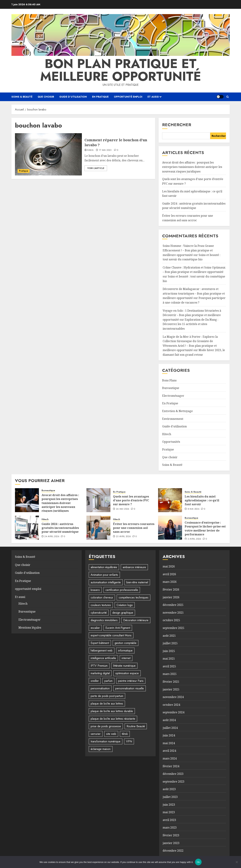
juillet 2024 (170, 728)
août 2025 (169, 636)
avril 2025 (169, 666)
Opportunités (171, 442)
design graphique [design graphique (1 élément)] (123, 613)
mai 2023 (169, 812)
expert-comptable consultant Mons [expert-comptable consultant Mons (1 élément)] (111, 635)
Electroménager (173, 396)
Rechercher (177, 125)
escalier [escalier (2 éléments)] (95, 628)
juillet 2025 (170, 643)
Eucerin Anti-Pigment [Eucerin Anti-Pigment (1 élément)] (118, 628)
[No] (237, 862)
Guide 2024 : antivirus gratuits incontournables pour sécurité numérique (194, 206)
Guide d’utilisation (73, 97)
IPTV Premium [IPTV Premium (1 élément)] (99, 666)
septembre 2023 (173, 781)
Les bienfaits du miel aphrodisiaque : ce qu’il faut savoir (202, 500)
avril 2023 (169, 820)
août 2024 (169, 720)
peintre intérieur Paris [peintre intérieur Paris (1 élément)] (131, 681)
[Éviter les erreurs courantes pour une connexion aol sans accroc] (98, 528)
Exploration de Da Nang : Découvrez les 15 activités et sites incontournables (190, 324)
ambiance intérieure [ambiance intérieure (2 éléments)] (134, 567)
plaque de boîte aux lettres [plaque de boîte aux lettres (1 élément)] (107, 704)
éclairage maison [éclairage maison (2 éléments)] (101, 749)
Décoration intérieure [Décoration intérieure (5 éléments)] (136, 620)
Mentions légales (30, 628)
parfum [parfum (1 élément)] (108, 681)
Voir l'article (96, 168)
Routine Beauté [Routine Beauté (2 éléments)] (136, 726)
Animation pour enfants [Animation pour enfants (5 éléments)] (104, 575)
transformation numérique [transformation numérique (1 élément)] (106, 741)
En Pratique (100, 97)
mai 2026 (169, 566)
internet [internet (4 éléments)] (126, 658)
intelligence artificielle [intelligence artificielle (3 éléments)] (103, 658)
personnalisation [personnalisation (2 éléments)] (100, 688)
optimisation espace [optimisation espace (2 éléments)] (127, 673)
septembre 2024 (173, 712)
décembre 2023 (173, 774)
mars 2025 (170, 674)
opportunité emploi (128, 97)
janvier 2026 (171, 597)
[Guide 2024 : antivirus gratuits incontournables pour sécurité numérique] (27, 528)
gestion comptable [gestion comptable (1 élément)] (126, 643)
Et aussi (153, 97)
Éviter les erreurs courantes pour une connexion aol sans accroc (134, 528)
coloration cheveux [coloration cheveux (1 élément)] (102, 597)
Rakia (90, 150)
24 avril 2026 (52, 537)
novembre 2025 (173, 613)
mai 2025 (169, 659)
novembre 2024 (173, 697)
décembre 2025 (173, 605)
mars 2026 (170, 582)
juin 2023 (169, 805)
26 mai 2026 (123, 509)
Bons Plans (169, 380)
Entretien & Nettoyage (177, 411)
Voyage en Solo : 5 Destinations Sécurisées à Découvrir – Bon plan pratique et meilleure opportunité (192, 315)
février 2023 (171, 835)
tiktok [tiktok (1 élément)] (125, 734)
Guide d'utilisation (174, 426)
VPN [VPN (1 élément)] (129, 741)
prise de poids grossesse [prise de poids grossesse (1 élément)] (106, 726)
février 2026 (171, 589)
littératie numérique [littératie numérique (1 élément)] (124, 666)
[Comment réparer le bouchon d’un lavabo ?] (48, 154)
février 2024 (171, 766)
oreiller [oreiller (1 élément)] (95, 681)
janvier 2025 (171, 689)
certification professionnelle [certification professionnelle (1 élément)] (122, 590)
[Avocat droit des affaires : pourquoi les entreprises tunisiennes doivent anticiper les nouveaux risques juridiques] (27, 500)
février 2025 (171, 682)
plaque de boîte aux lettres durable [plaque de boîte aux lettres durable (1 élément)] (112, 711)
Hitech (167, 434)
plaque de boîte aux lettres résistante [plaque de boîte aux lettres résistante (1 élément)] (113, 719)
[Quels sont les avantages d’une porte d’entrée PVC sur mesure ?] (98, 500)
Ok (198, 862)
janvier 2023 (171, 843)
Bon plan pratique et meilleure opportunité (121, 70)
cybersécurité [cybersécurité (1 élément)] (99, 613)
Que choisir (46, 97)
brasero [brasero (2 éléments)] (95, 590)
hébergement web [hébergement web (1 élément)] (102, 651)
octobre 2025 (171, 620)
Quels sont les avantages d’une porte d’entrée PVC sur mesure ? (131, 500)
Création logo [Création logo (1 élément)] (125, 605)
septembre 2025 (173, 628)
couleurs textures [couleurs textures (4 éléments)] (101, 605)
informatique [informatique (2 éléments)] (125, 651)
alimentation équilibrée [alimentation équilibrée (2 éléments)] (104, 567)
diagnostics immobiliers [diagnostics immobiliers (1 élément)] (104, 620)
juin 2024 (169, 735)
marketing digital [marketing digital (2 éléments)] (100, 673)
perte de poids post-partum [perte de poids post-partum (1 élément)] (107, 696)
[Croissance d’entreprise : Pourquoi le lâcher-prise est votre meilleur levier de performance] (170, 528)
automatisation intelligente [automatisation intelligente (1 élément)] (106, 582)
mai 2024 (169, 743)
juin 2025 (169, 651)
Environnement (173, 419)
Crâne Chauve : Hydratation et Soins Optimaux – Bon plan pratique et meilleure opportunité (194, 270)
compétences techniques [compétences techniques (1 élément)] (134, 597)
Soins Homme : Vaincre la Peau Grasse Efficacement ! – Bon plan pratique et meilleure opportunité (188, 250)
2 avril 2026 (194, 539)
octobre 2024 (171, 705)
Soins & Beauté (22, 97)
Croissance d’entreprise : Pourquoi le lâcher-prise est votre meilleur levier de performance (205, 528)
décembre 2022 (173, 851)
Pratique (24, 171)
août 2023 (169, 789)
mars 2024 (170, 758)
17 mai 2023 (105, 150)
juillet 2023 (170, 797)
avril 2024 (169, 751)
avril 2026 (169, 574)
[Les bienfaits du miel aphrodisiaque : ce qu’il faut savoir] (170, 500)
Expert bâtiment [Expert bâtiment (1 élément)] (100, 643)
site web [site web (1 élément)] (111, 734)
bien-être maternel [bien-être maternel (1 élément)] (137, 582)
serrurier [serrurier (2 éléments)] (96, 734)
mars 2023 (170, 827)
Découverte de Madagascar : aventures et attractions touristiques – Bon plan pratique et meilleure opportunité (194, 293)
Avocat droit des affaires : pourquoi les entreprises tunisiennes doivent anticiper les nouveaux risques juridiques (192, 167)
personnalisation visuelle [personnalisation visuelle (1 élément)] (130, 688)
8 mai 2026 (194, 509)
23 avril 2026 (123, 537)
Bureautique (171, 388)
